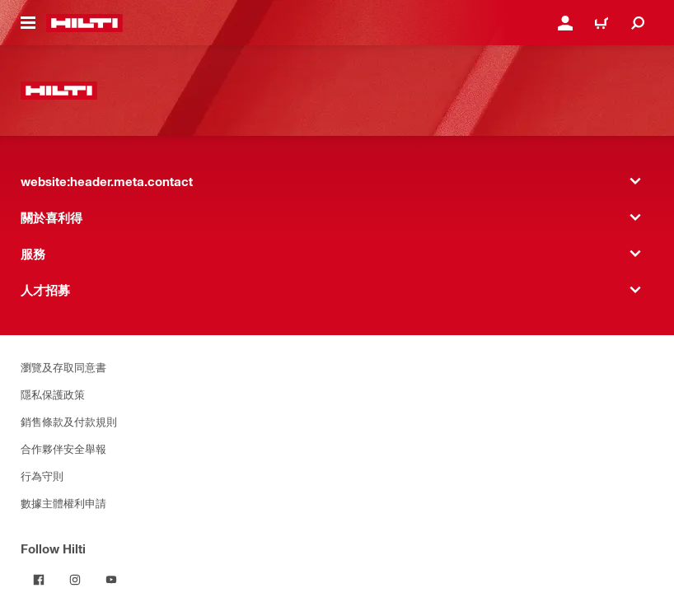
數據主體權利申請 (63, 503)
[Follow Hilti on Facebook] (39, 580)
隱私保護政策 (53, 394)
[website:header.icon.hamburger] (28, 23)
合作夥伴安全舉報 (63, 448)
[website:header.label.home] (84, 23)
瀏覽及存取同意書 (63, 367)
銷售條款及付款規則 (69, 421)
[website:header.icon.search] (638, 23)
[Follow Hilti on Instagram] (75, 580)
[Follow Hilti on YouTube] (111, 580)
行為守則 (42, 476)
